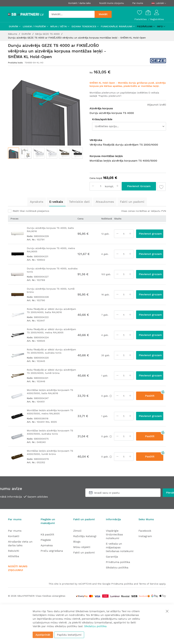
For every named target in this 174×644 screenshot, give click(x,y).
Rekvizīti (14, 551)
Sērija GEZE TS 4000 (48, 34)
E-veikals (56, 202)
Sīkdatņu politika (117, 567)
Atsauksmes (105, 202)
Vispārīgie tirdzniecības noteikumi (114, 534)
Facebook (145, 531)
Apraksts (37, 202)
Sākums (13, 34)
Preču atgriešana (52, 551)
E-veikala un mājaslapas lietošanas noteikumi (120, 547)
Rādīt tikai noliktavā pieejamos (31, 211)
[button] (26, 153)
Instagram (145, 536)
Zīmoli (77, 531)
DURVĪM (27, 34)
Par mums (138, 3)
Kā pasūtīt (47, 534)
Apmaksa (47, 545)
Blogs (77, 542)
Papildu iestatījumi (69, 635)
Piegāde (46, 540)
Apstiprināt (43, 635)
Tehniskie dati (79, 202)
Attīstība (14, 556)
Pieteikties (141, 19)
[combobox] (72, 14)
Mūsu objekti (82, 547)
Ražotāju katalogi (85, 536)
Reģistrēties (157, 19)
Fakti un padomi (132, 202)
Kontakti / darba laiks (80, 3)
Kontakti (14, 536)
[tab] (37, 202)
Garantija (112, 557)
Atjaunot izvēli (157, 105)
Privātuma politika (118, 562)
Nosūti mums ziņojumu (112, 3)
